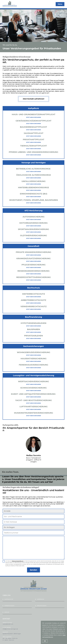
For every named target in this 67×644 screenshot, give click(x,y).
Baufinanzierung (33, 317)
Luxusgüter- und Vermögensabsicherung (34, 375)
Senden (33, 570)
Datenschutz (9, 599)
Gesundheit (33, 246)
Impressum (41, 599)
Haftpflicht (33, 108)
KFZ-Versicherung (34, 211)
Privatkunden (42, 605)
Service (7, 612)
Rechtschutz (34, 288)
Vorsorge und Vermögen (33, 163)
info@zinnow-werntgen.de (10, 629)
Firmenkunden (9, 605)
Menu (60, 4)
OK (45, 641)
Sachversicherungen (33, 346)
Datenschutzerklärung (18, 561)
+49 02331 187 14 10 (8, 624)
